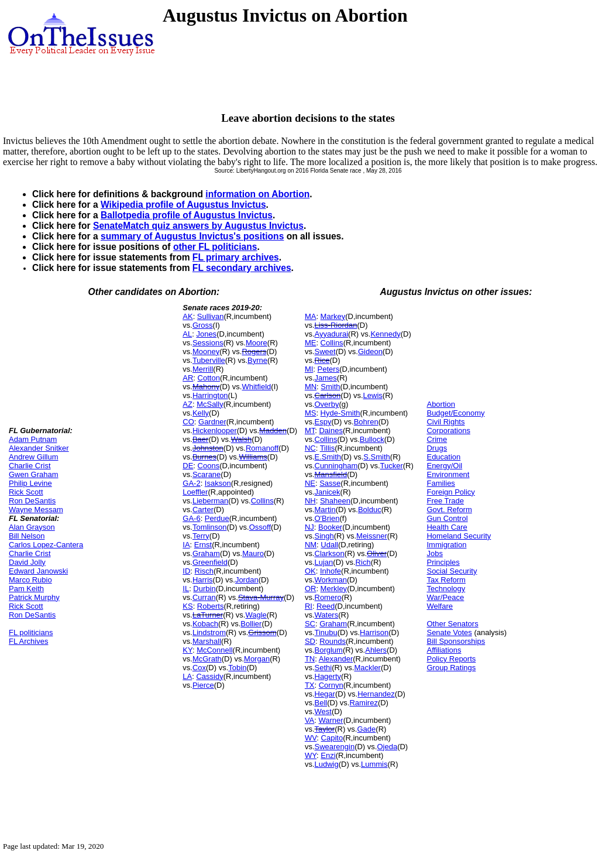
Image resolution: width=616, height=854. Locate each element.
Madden (273, 431)
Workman (331, 580)
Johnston (208, 448)
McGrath (207, 659)
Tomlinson (210, 527)
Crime (437, 439)
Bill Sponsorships (456, 641)
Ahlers (376, 650)
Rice (322, 360)
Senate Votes (449, 632)
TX (310, 685)
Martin (325, 510)
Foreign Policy (450, 492)
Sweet (325, 351)
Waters (327, 615)
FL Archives (28, 641)
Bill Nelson (27, 536)
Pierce (203, 685)
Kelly (201, 413)
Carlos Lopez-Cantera (46, 545)
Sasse (330, 483)
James (326, 378)
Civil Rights (445, 422)
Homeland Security (459, 536)
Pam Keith (26, 589)
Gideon (370, 351)
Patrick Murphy (34, 597)
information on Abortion (257, 194)
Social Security (452, 571)
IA (186, 545)
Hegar (325, 694)
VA (309, 720)
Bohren (366, 422)
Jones (206, 334)
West (323, 711)
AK (187, 316)
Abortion (441, 404)
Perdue (217, 518)
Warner (331, 720)
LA (187, 676)
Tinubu (326, 632)
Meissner (372, 536)
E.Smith (328, 457)
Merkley (334, 589)
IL (186, 589)
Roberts (211, 606)
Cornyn (331, 685)
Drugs (437, 448)
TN (310, 659)
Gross (203, 325)
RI (309, 606)
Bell (321, 703)
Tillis (328, 448)
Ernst (203, 545)
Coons (209, 466)
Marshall (207, 641)
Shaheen (335, 501)
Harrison (374, 632)
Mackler (367, 668)
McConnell (214, 650)
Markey (333, 316)
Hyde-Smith (340, 413)
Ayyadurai (332, 334)
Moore (257, 343)
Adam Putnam (33, 439)
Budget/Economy (455, 413)
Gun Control (447, 518)
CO (188, 422)
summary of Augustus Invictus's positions (192, 236)
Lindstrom (209, 632)
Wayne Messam (36, 510)
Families (441, 483)
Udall (329, 545)
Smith (330, 387)
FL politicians (31, 632)
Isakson (218, 483)
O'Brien (327, 518)
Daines (331, 431)
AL (187, 334)
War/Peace (445, 597)
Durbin (204, 589)
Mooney (206, 351)
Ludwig (327, 764)
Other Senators (452, 624)
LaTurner (208, 615)
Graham (206, 553)
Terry (201, 536)
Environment (448, 474)
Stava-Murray (261, 597)
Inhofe (331, 571)
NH (310, 501)
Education (443, 457)
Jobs (434, 553)
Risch (204, 571)
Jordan (247, 580)
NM (311, 545)
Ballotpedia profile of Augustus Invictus (187, 215)
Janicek (328, 492)
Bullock (372, 439)
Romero (328, 597)
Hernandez (376, 694)
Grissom (262, 632)
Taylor (325, 729)
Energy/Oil (444, 466)
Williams (253, 457)
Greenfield (210, 562)
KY (187, 650)
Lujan (324, 562)
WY (311, 755)
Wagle (256, 615)
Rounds (333, 641)
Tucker (392, 466)
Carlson (328, 395)
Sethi (324, 668)
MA (311, 316)
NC (310, 448)
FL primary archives (236, 257)
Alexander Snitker (39, 448)
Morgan (257, 659)
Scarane (207, 474)
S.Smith (377, 457)
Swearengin (335, 747)
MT (310, 431)
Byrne (257, 360)
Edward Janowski (38, 571)
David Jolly (27, 562)
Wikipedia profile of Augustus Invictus (183, 205)
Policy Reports (451, 659)
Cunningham (336, 466)
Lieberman (210, 501)
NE (310, 483)
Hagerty (328, 676)
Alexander (336, 659)
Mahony (206, 387)
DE (188, 466)
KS (187, 606)
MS (311, 413)
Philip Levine (30, 483)
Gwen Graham (34, 474)
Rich (363, 562)
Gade (366, 729)
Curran (204, 597)
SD (310, 641)
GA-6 (191, 518)
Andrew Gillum (34, 457)
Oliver (377, 553)
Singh (324, 536)
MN (311, 387)
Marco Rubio (30, 580)
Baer (200, 439)
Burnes (204, 457)
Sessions (208, 343)
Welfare (440, 606)
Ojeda (387, 747)
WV (311, 738)
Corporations (448, 431)
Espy (323, 422)
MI (309, 369)
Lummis (374, 764)
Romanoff (262, 448)
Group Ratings (451, 668)
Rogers (254, 351)
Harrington (210, 395)
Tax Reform (446, 580)
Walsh (242, 439)
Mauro (253, 553)
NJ (309, 527)
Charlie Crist (30, 466)
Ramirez (363, 703)
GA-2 (191, 483)
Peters (329, 369)
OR (311, 589)
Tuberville (209, 360)
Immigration (446, 545)
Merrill (203, 369)
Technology (446, 589)
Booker (330, 527)
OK (310, 571)
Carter (203, 510)
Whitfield (256, 387)
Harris (203, 580)
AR (188, 378)
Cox (199, 668)
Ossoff (260, 527)
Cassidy (209, 676)
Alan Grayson (32, 527)
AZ (187, 404)
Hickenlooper (215, 431)
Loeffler (195, 492)
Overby (327, 404)
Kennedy (385, 334)
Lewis (373, 395)
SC (310, 624)
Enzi (328, 755)
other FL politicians (215, 247)
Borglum (329, 650)
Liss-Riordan (336, 325)
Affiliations (444, 650)
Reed (326, 606)
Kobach (205, 624)
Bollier (251, 624)
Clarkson (330, 553)
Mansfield (331, 474)
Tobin (237, 668)
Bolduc (370, 510)
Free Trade (445, 501)
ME (311, 343)
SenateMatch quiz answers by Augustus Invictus (198, 226)
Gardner (212, 422)
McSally (210, 404)
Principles (443, 562)
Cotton (209, 378)
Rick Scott (26, 492)
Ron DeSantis (32, 501)
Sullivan (211, 316)
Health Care (447, 527)
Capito (332, 738)
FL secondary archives (242, 268)
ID (186, 571)
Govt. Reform (449, 510)
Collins (262, 501)
